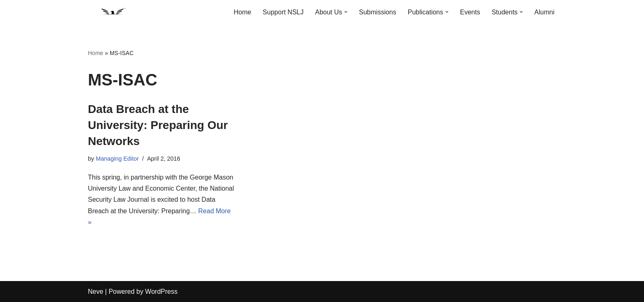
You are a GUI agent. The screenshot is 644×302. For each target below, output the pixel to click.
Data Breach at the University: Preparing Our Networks (158, 125)
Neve (95, 292)
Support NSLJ (283, 12)
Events (470, 12)
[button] (346, 12)
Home (243, 12)
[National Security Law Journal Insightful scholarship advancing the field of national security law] (113, 12)
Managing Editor (117, 159)
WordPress (161, 292)
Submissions (378, 12)
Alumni (544, 12)
